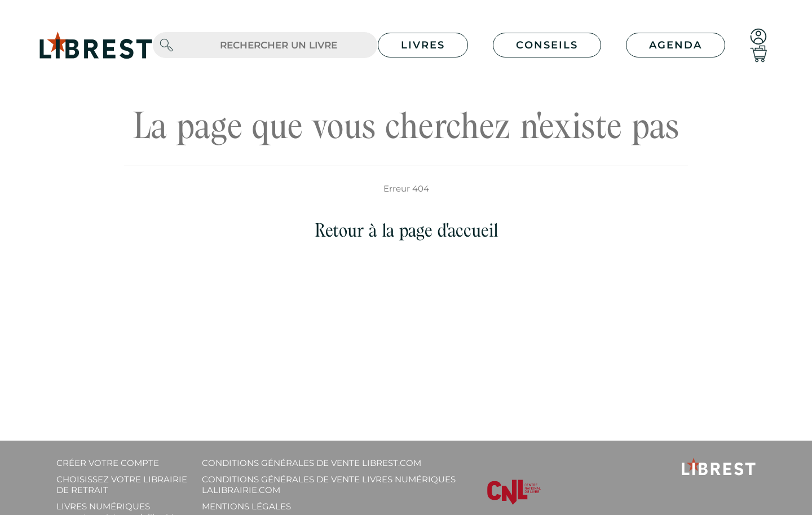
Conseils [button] (547, 45)
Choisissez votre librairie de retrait (122, 485)
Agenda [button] (676, 45)
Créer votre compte (108, 463)
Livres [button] (423, 45)
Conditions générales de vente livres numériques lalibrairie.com (329, 485)
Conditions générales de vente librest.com (312, 463)
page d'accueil (449, 230)
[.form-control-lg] (279, 45)
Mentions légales (246, 506)
